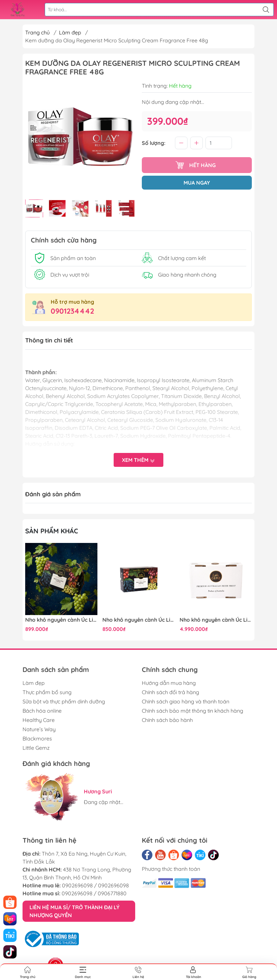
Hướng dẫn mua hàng (169, 683)
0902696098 (77, 885)
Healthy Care (39, 720)
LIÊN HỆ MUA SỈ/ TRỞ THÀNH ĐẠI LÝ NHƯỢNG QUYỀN (75, 911)
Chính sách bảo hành (167, 720)
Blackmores (37, 738)
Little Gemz (36, 748)
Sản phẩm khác (52, 531)
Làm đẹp (70, 32)
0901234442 (72, 311)
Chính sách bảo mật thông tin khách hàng (193, 711)
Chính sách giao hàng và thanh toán (186, 701)
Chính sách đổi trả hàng (170, 692)
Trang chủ (37, 32)
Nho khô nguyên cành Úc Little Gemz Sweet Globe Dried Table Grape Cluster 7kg (216, 620)
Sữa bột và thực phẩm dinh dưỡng (64, 701)
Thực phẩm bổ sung (47, 692)
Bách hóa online (42, 711)
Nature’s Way (39, 729)
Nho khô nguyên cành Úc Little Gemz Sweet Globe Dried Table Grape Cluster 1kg (61, 620)
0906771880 (112, 893)
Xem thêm (138, 461)
